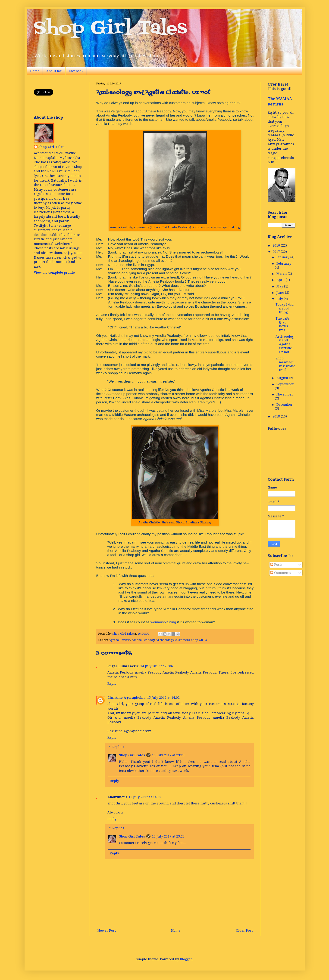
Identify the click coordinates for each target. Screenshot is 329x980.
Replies (118, 747)
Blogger (186, 959)
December (285, 405)
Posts (276, 565)
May (280, 286)
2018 (277, 416)
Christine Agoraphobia (127, 698)
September (285, 384)
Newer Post (107, 931)
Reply (112, 683)
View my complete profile (54, 272)
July (280, 299)
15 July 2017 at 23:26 (168, 755)
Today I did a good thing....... (285, 308)
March (282, 274)
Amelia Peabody (143, 640)
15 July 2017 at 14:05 (145, 797)
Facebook (76, 71)
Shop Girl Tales (110, 29)
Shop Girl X (199, 640)
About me (54, 71)
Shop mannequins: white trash (285, 364)
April (281, 280)
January (283, 257)
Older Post (244, 931)
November (285, 394)
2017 (277, 252)
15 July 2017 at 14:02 (163, 698)
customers (182, 640)
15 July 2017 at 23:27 (168, 836)
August (283, 378)
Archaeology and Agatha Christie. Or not (285, 344)
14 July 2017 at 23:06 (157, 666)
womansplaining (163, 622)
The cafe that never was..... (283, 324)
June (281, 293)
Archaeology (165, 640)
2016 (277, 245)
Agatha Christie (120, 640)
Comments (281, 573)
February (284, 263)
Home (35, 71)
